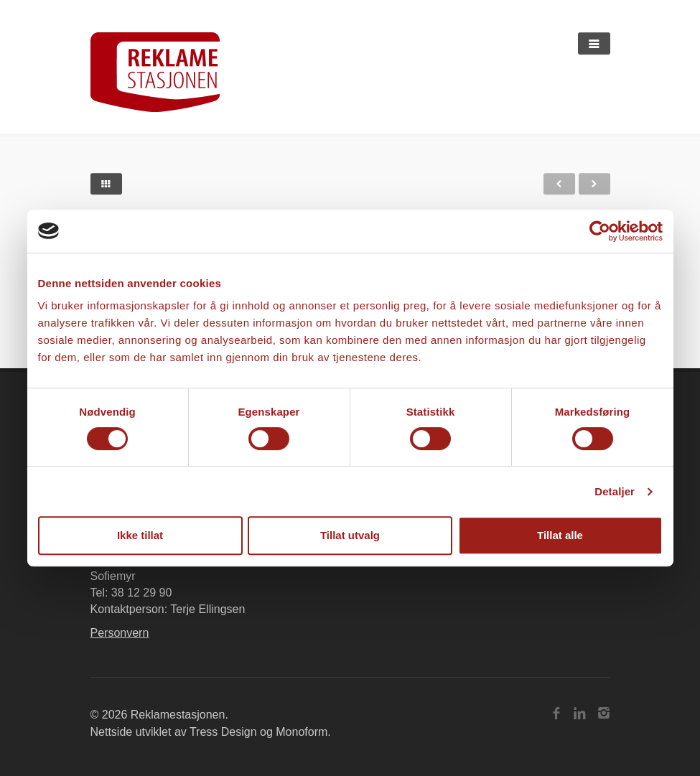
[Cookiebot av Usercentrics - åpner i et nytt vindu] (600, 231)
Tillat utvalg (350, 535)
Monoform (302, 732)
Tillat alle (560, 535)
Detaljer (615, 491)
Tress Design (223, 732)
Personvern (120, 633)
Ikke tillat (140, 535)
